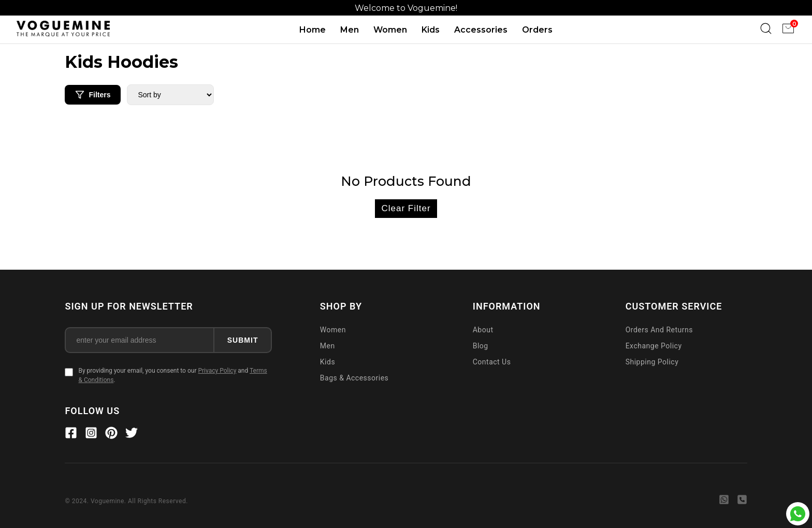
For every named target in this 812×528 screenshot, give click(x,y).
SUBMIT (243, 340)
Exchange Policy (654, 346)
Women (390, 30)
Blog (481, 346)
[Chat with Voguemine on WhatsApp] (798, 514)
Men (350, 30)
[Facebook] (71, 434)
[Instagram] (91, 434)
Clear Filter (406, 208)
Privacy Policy (217, 371)
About (483, 330)
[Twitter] (132, 434)
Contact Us (492, 362)
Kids (431, 30)
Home (313, 30)
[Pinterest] (111, 434)
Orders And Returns (659, 330)
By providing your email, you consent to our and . (172, 375)
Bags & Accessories (354, 378)
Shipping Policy (652, 362)
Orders (537, 30)
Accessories (481, 30)
